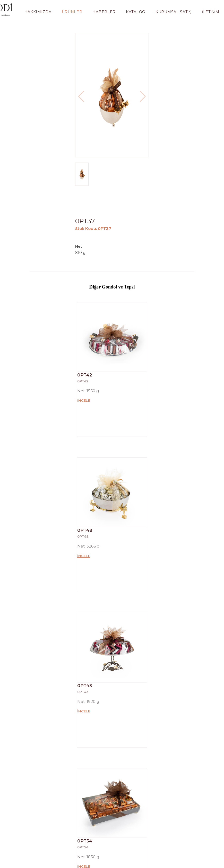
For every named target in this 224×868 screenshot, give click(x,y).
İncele (84, 400)
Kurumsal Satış (174, 12)
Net (79, 246)
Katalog (136, 12)
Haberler (104, 12)
